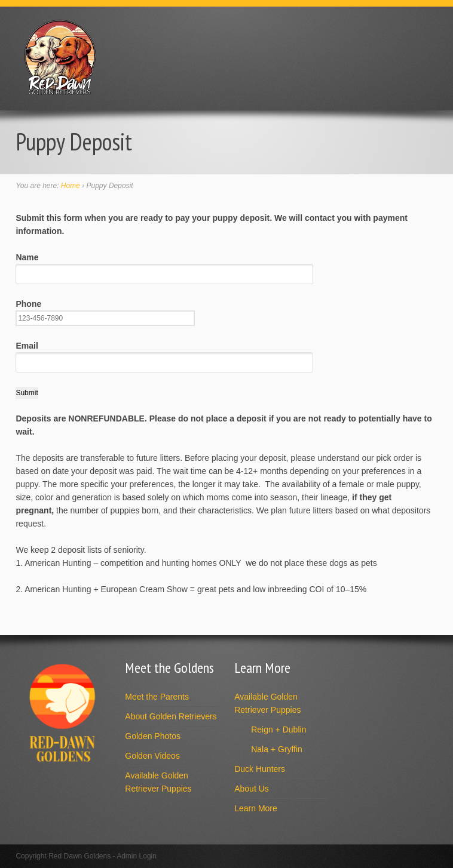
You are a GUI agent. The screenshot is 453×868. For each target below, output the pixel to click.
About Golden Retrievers (171, 716)
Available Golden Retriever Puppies (158, 782)
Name (164, 265)
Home (71, 186)
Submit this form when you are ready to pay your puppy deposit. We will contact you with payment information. (212, 224)
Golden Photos (153, 736)
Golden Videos (152, 756)
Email (164, 354)
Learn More (256, 808)
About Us (252, 789)
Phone (105, 311)
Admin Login (137, 856)
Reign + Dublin (278, 730)
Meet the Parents (157, 697)
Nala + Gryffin (277, 749)
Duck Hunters (260, 769)
